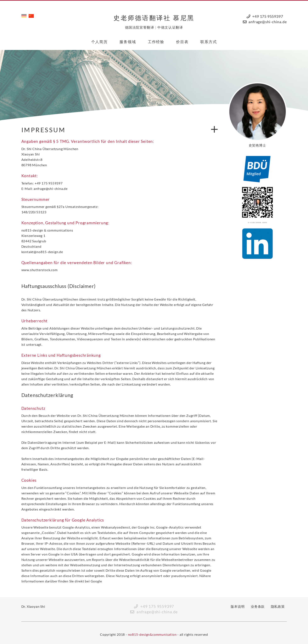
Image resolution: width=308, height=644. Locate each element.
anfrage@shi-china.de (268, 22)
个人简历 (99, 42)
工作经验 (156, 42)
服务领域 (128, 42)
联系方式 (209, 42)
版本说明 (238, 606)
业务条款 (258, 606)
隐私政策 (278, 606)
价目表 (182, 42)
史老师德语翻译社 (154, 18)
